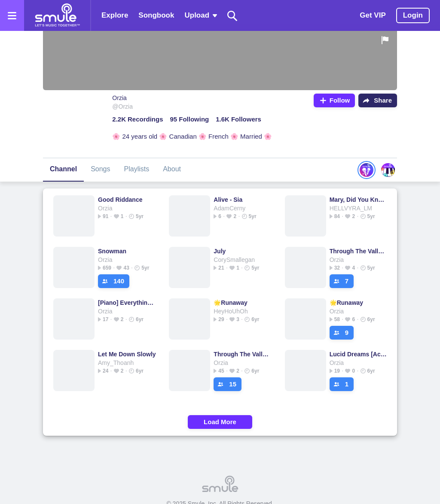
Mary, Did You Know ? (359, 200)
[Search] (232, 16)
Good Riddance (120, 200)
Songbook (156, 15)
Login (413, 15)
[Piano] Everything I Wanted (127, 303)
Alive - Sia (228, 200)
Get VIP (373, 15)
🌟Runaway (230, 303)
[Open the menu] (12, 15)
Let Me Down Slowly (127, 354)
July (220, 251)
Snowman (112, 251)
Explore (115, 15)
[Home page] (57, 15)
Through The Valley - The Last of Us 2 (359, 251)
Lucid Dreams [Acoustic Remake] (359, 354)
